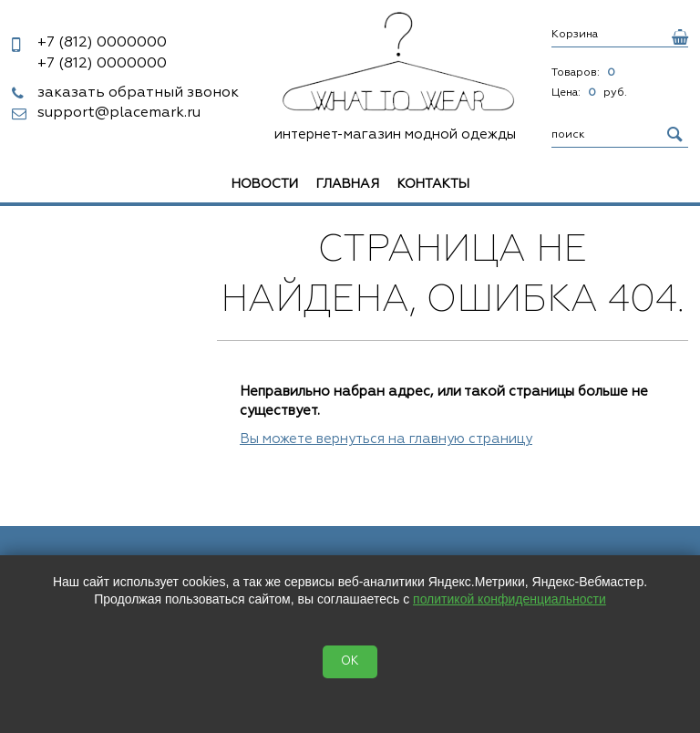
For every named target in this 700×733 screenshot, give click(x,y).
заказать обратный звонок (138, 93)
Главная (348, 184)
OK (350, 661)
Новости (265, 184)
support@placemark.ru (119, 113)
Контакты (433, 184)
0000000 (102, 43)
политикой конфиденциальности (510, 599)
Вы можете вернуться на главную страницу (386, 439)
